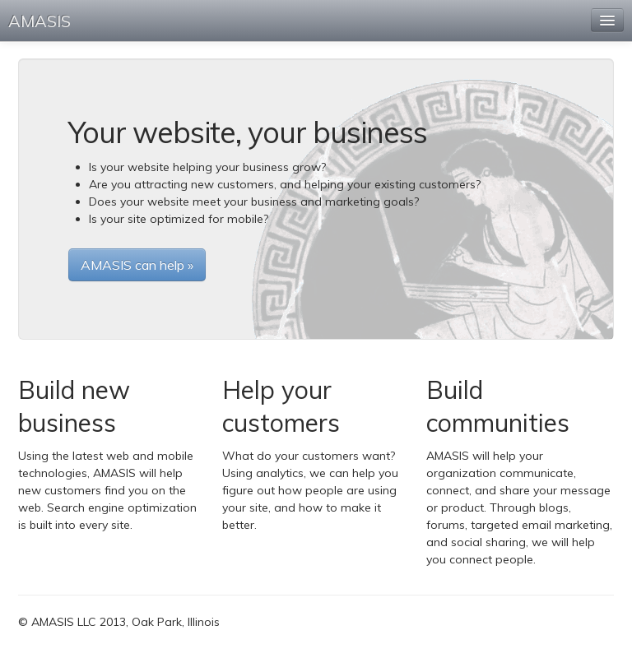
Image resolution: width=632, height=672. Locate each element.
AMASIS (39, 21)
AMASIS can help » (137, 265)
